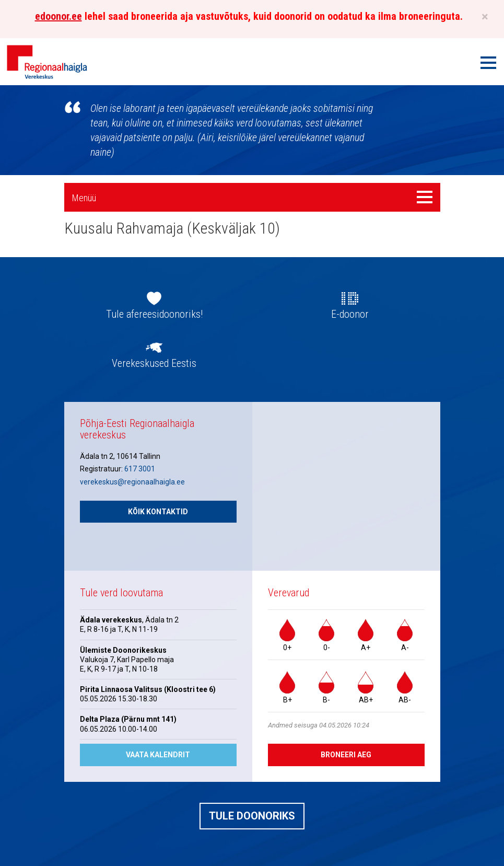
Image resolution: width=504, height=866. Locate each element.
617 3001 (140, 469)
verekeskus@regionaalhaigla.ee (132, 482)
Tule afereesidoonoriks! (154, 314)
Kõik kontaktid (158, 512)
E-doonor (350, 314)
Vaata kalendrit (158, 755)
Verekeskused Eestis (154, 363)
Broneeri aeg (346, 755)
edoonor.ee (58, 16)
